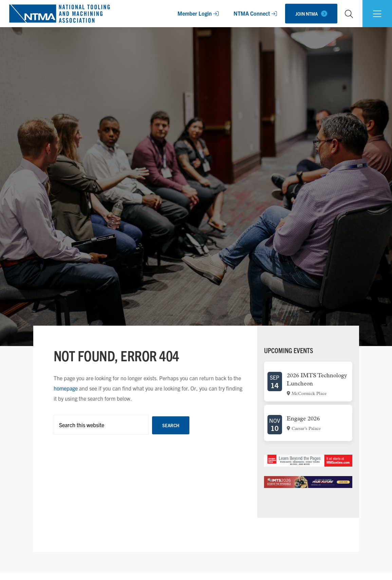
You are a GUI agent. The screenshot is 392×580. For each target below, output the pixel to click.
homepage (66, 388)
